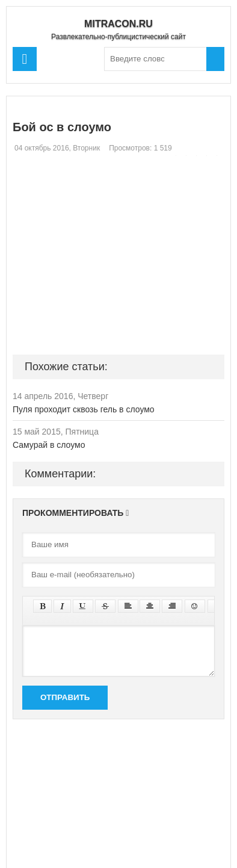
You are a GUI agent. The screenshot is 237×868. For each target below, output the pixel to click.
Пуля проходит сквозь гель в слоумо (84, 409)
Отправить (65, 697)
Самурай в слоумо (49, 445)
